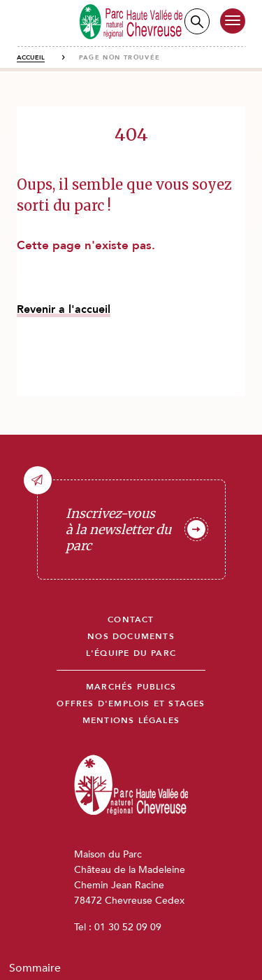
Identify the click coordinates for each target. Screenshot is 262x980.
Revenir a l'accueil (64, 309)
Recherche (197, 21)
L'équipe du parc (131, 653)
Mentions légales (131, 721)
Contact (131, 620)
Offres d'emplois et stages (131, 704)
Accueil (31, 57)
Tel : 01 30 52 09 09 (118, 927)
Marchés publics (131, 687)
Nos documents (131, 637)
